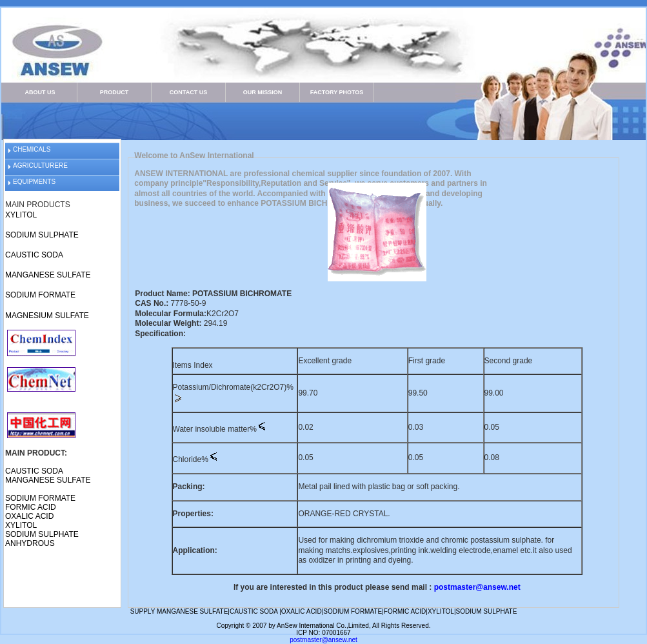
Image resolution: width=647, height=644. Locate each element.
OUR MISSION (263, 92)
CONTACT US (188, 92)
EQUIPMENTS (34, 182)
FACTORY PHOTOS (337, 92)
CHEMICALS (32, 149)
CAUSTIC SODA (34, 255)
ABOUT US (40, 92)
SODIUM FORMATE (40, 295)
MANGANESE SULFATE (48, 275)
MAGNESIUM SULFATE (47, 316)
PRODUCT (114, 92)
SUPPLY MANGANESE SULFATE (179, 611)
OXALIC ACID (29, 516)
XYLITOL (21, 215)
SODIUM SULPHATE (42, 235)
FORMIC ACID (31, 507)
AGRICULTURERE (40, 166)
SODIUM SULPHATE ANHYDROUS (42, 539)
